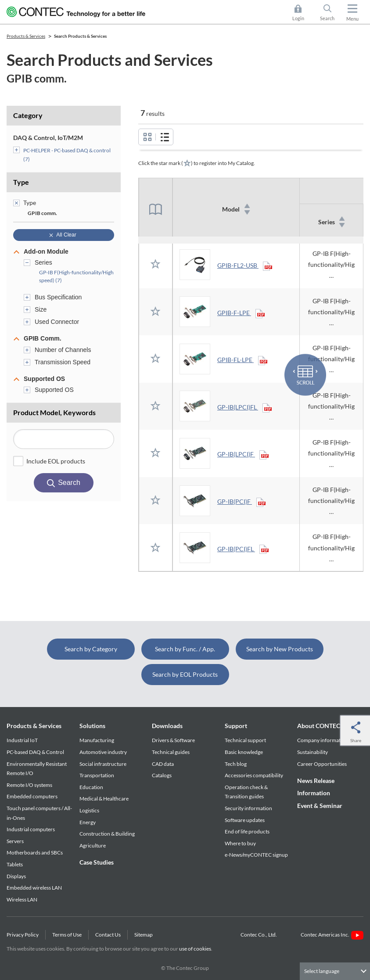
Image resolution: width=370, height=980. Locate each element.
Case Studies (97, 862)
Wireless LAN (22, 899)
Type (21, 182)
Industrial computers (31, 829)
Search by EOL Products (185, 674)
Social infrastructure (103, 764)
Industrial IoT (22, 740)
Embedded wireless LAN (34, 888)
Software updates (245, 820)
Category (28, 115)
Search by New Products (280, 649)
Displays (16, 876)
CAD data (163, 764)
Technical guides (171, 752)
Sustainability (313, 752)
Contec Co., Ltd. (260, 935)
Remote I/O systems (29, 785)
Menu (352, 19)
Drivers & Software (173, 740)
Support (236, 726)
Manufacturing (97, 740)
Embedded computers (32, 796)
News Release (316, 781)
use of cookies (195, 949)
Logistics (89, 810)
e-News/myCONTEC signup (256, 855)
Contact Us (108, 935)
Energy (88, 822)
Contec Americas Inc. (332, 935)
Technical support (245, 740)
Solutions (92, 726)
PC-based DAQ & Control (35, 752)
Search (327, 18)
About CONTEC (319, 726)
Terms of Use (67, 935)
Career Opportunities (322, 764)
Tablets (15, 864)
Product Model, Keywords (54, 412)
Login (298, 18)
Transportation (97, 775)
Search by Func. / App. (185, 649)
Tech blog (236, 764)
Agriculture (93, 845)
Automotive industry (103, 752)
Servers (15, 841)
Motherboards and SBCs (35, 853)
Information (314, 793)
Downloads (167, 726)
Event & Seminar (320, 806)
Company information (323, 740)
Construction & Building (107, 834)
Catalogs (162, 775)
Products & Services (34, 726)
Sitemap (144, 935)
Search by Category (91, 649)
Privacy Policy (23, 935)
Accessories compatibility (254, 775)
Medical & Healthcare (104, 799)
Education (91, 787)
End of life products (247, 831)
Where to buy (240, 843)
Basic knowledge (244, 752)
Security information (248, 808)
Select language (322, 971)
